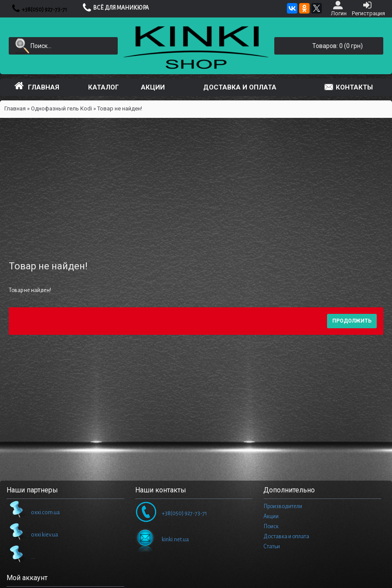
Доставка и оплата (286, 536)
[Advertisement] (196, 183)
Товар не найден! (120, 108)
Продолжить (352, 321)
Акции (271, 516)
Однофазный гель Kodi (61, 108)
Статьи (272, 547)
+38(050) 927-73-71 (171, 513)
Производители (283, 506)
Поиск (271, 526)
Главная (15, 108)
